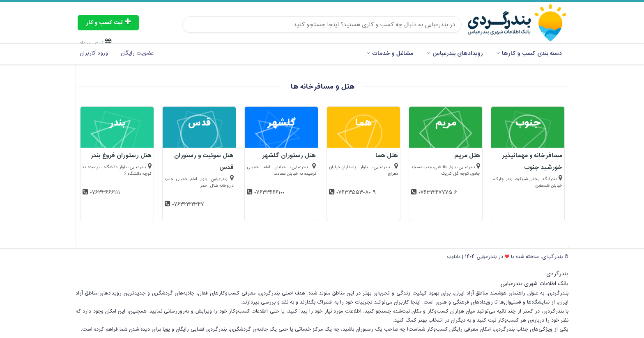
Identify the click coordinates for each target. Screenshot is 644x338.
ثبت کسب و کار (108, 23)
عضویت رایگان (137, 53)
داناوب (454, 257)
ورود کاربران (94, 53)
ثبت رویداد (96, 43)
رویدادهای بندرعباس (455, 54)
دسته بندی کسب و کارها (529, 54)
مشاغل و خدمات (390, 54)
